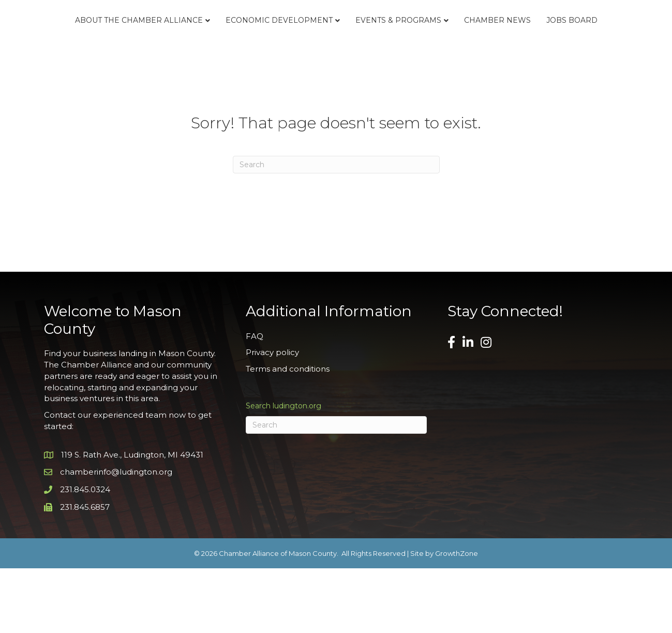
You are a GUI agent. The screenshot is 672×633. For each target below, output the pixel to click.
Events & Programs (504, 39)
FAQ (255, 400)
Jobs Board (336, 85)
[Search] (336, 229)
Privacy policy (272, 417)
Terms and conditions (288, 433)
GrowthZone (457, 617)
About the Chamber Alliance (100, 39)
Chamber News (603, 39)
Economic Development (240, 39)
